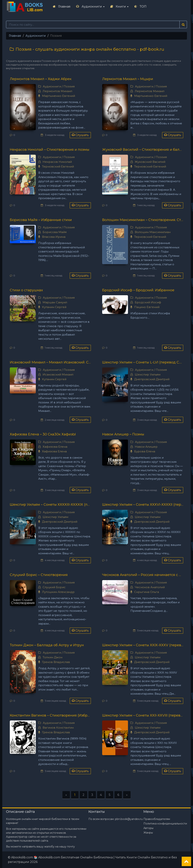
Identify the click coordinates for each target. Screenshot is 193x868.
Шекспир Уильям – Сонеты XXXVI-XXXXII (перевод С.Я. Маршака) (143, 505)
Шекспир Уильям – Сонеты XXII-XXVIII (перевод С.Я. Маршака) (143, 715)
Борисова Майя (55, 232)
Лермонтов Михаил (57, 91)
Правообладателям (157, 819)
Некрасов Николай (57, 162)
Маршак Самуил (55, 302)
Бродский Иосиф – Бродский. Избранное (138, 290)
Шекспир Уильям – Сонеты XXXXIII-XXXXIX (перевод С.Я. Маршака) (50, 505)
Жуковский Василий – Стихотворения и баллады (143, 150)
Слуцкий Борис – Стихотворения (39, 575)
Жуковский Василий (150, 162)
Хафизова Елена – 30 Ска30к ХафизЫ (43, 434)
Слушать (80, 135)
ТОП (140, 7)
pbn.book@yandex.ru (129, 819)
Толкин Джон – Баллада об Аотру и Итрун (47, 645)
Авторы (148, 828)
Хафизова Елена (55, 447)
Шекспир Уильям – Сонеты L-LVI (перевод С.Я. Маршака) (143, 362)
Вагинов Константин (58, 728)
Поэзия (69, 86)
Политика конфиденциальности (165, 824)
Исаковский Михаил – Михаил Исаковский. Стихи (50, 362)
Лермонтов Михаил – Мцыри (128, 79)
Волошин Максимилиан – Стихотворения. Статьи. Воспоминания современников (143, 220)
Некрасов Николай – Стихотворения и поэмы (50, 150)
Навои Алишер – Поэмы (123, 434)
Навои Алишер (146, 447)
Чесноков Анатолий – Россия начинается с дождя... (143, 575)
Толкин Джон (52, 657)
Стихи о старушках (26, 290)
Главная (62, 7)
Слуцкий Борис (54, 587)
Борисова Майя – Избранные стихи (41, 220)
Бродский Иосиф (148, 302)
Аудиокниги (90, 7)
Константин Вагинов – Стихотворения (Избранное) (50, 715)
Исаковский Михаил (58, 374)
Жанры (148, 833)
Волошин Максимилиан (153, 232)
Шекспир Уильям (148, 374)
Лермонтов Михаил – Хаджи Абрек (41, 79)
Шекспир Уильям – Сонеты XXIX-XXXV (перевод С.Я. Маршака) (143, 645)
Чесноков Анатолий (150, 587)
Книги (119, 7)
